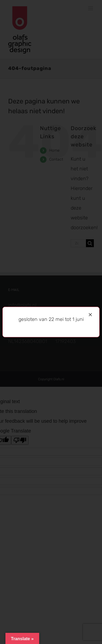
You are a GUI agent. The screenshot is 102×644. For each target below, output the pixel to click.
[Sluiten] (90, 315)
